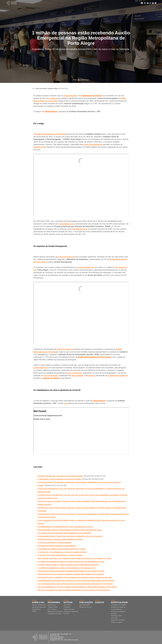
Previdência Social (80, 229)
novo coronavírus (75, 373)
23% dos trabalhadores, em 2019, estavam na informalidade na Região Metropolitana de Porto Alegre (77, 587)
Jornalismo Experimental (71, 611)
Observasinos (52, 605)
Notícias (68, 602)
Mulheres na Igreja (117, 622)
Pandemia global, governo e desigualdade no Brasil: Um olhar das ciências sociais (70, 530)
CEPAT (34, 611)
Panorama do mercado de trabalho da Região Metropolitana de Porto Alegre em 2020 (71, 571)
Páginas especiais (69, 609)
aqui (66, 403)
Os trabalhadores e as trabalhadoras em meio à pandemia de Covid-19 (65, 527)
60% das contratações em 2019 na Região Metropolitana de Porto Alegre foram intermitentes (74, 590)
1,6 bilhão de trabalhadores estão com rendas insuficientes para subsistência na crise (71, 562)
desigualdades (77, 376)
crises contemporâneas (93, 144)
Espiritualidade (119, 602)
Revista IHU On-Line (85, 607)
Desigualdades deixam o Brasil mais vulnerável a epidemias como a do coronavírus (70, 536)
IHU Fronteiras (52, 609)
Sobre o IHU (38, 602)
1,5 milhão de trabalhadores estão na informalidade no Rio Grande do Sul (66, 568)
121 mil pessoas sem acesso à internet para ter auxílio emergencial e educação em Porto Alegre (75, 584)
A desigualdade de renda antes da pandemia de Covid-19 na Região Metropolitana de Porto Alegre (76, 581)
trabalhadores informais (92, 96)
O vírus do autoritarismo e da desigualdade (54, 543)
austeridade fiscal (41, 368)
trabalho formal (40, 147)
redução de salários (51, 378)
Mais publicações (85, 605)
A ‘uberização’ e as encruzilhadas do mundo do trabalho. (60, 479)
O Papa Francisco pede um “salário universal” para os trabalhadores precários (68, 565)
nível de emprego (51, 376)
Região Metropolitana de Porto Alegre (51, 134)
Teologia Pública (53, 607)
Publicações (86, 602)
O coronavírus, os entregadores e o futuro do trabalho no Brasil (62, 552)
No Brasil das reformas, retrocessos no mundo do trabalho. (61, 476)
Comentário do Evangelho (119, 605)
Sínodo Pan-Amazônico (118, 620)
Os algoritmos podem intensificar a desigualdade (57, 546)
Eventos (100, 602)
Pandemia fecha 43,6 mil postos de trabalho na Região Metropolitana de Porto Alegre (71, 574)
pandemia (53, 98)
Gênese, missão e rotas (39, 605)
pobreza (91, 376)
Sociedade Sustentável (55, 614)
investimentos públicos (117, 376)
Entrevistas (67, 607)
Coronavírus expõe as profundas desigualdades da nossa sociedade (64, 533)
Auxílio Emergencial (66, 257)
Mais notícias (67, 605)
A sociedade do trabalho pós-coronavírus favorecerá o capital (61, 549)
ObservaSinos (51, 111)
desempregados (70, 96)
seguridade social (67, 224)
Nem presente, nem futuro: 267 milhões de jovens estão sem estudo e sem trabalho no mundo (74, 558)
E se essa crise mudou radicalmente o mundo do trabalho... (61, 555)
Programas (54, 602)
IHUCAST (66, 614)
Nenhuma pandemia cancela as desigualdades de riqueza (60, 539)
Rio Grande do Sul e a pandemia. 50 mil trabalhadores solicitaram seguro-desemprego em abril (75, 577)
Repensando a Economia (55, 611)
